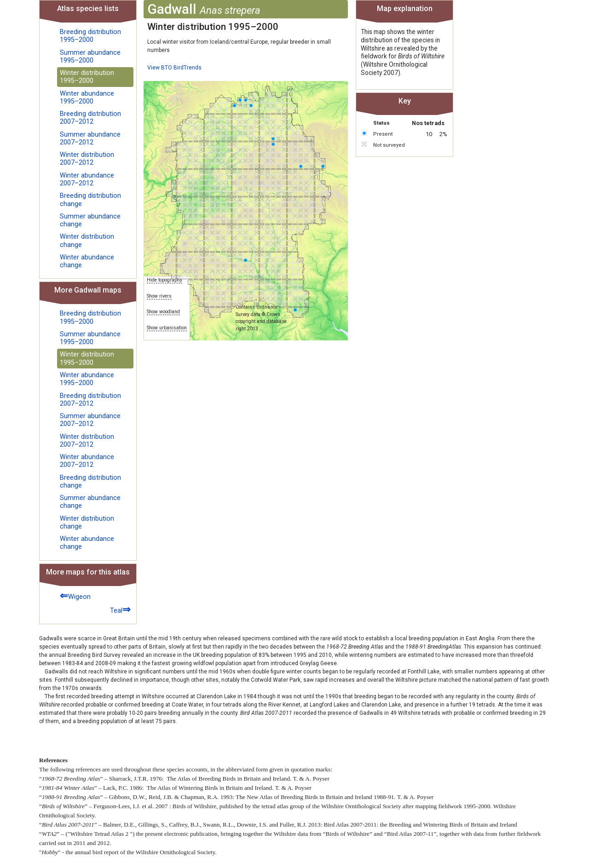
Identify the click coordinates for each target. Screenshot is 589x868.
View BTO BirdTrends (174, 68)
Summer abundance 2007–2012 (90, 138)
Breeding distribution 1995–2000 (90, 36)
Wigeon (75, 595)
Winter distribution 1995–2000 (87, 77)
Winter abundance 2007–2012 (87, 179)
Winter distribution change (87, 241)
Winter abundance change (87, 261)
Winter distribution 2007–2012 (87, 159)
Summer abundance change (90, 220)
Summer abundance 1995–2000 (90, 57)
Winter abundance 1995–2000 (87, 98)
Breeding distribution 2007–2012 (90, 118)
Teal (120, 609)
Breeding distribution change (90, 200)
